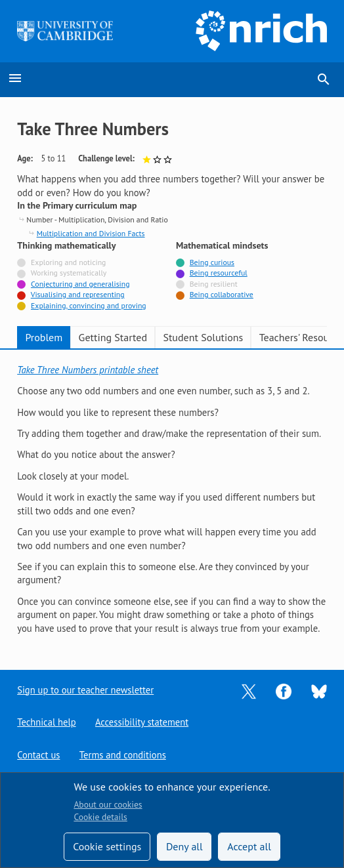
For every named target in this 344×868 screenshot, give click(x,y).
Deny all (184, 846)
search (324, 79)
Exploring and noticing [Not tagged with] (68, 262)
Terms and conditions (123, 755)
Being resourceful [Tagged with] (219, 273)
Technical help (47, 722)
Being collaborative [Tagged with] (222, 294)
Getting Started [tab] (113, 337)
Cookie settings (107, 846)
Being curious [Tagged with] (212, 262)
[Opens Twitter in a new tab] (249, 690)
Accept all (249, 846)
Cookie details (100, 817)
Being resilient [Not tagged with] (214, 284)
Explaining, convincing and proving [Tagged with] (89, 305)
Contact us (39, 755)
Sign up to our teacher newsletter (86, 689)
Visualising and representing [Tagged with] (78, 294)
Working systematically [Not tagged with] (69, 273)
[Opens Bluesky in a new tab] (319, 690)
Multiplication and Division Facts (91, 233)
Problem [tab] (44, 337)
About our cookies (108, 804)
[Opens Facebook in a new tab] (284, 690)
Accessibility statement (143, 722)
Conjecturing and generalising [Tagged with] (80, 284)
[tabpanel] (172, 500)
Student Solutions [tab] (203, 337)
